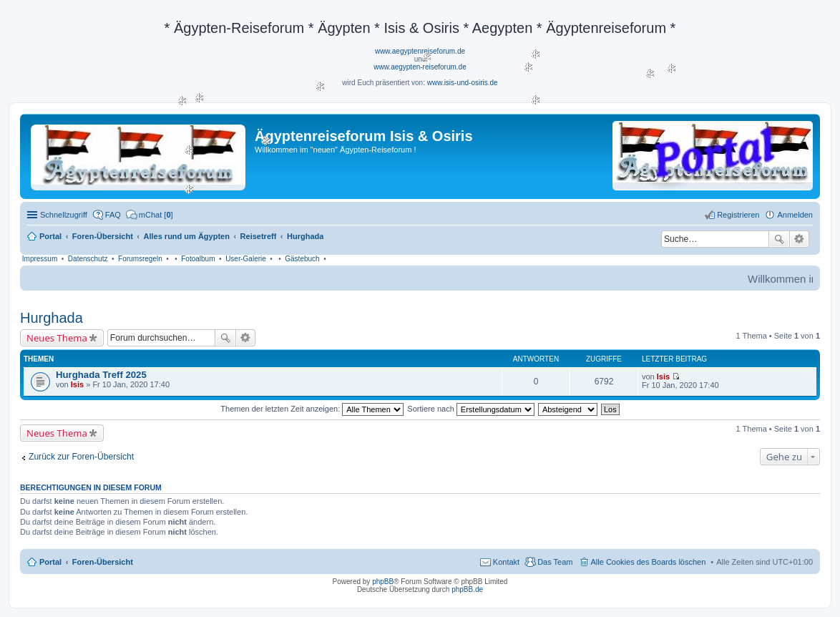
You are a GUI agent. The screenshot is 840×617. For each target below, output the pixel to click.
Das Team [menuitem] (555, 562)
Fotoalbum (198, 259)
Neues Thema (57, 338)
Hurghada (52, 318)
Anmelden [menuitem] (795, 215)
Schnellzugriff (64, 215)
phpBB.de (467, 589)
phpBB (383, 582)
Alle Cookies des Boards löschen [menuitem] (649, 562)
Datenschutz (88, 259)
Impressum (40, 259)
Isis (77, 384)
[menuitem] (150, 215)
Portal (50, 236)
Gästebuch (302, 259)
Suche (779, 239)
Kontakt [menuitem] (506, 562)
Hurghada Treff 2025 (101, 375)
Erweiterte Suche (800, 239)
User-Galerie (246, 259)
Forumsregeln (140, 259)
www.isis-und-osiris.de (463, 83)
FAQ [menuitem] (113, 215)
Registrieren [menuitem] (738, 215)
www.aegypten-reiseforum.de (420, 67)
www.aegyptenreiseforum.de (420, 51)
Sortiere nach (470, 409)
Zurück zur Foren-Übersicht (81, 457)
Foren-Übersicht (103, 562)
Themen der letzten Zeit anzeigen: (312, 409)
